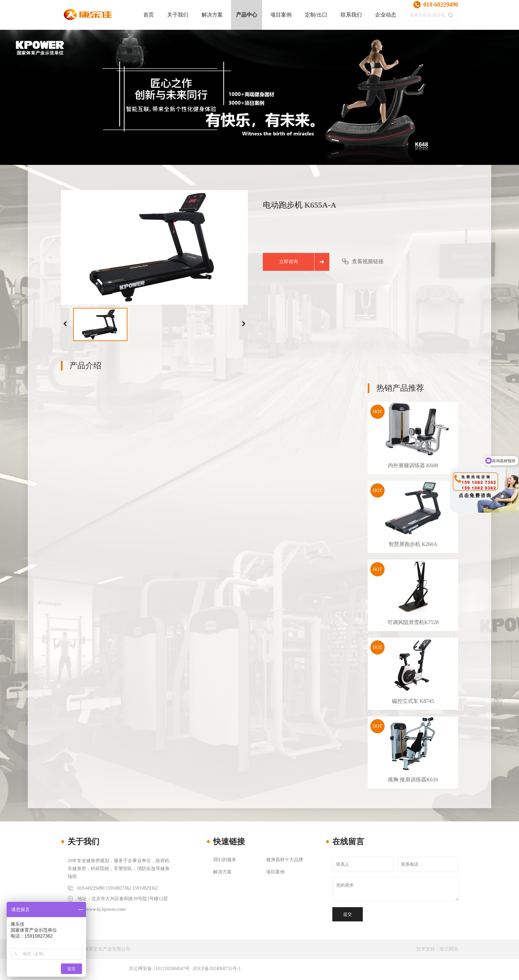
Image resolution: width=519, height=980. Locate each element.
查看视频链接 (368, 261)
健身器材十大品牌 (285, 860)
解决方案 (212, 15)
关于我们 (178, 15)
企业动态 (386, 15)
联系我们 (351, 15)
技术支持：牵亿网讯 (437, 949)
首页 (149, 15)
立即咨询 (289, 262)
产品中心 (247, 15)
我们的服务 (225, 860)
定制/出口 (316, 15)
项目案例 (281, 15)
